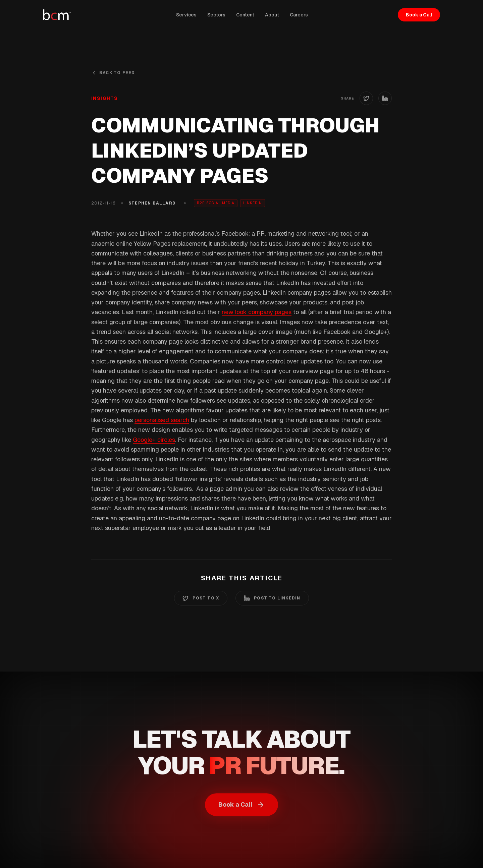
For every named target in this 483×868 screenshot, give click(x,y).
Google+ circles (154, 440)
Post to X (201, 598)
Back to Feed (113, 73)
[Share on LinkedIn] (385, 98)
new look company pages (257, 312)
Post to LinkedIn (272, 598)
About (272, 15)
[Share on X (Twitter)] (366, 98)
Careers (299, 15)
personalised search (162, 420)
